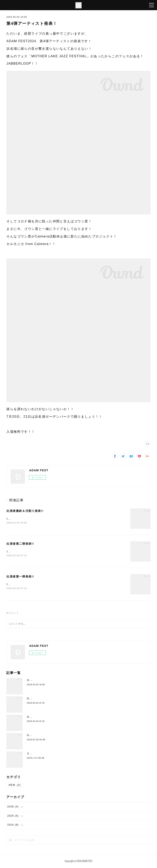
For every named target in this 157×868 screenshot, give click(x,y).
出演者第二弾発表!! (20, 544)
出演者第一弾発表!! (20, 577)
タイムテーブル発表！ (40, 754)
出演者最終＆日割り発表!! (25, 511)
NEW (15, 786)
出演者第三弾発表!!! (39, 736)
